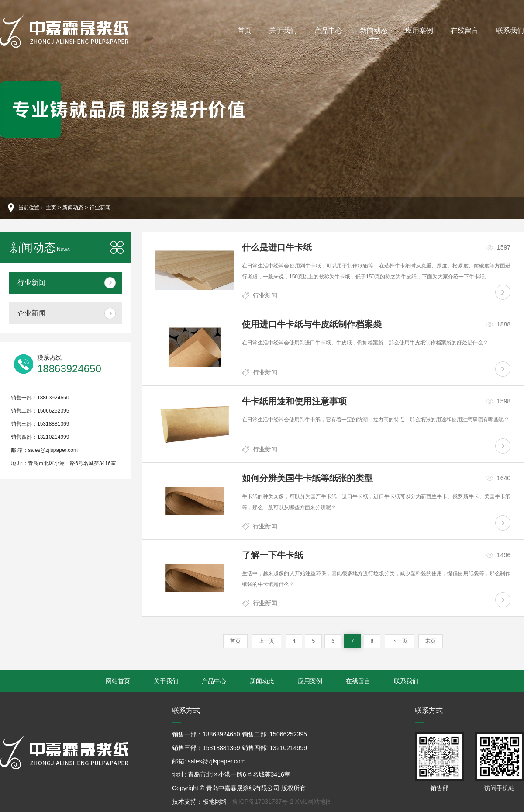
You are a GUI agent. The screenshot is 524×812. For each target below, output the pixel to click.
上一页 (266, 641)
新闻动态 (374, 33)
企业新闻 (31, 313)
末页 (431, 641)
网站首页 (118, 681)
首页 (245, 30)
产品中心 (328, 30)
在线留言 (465, 30)
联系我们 (510, 30)
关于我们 (283, 30)
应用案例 (419, 30)
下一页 (400, 641)
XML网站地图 (314, 802)
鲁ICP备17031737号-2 (263, 802)
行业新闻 (100, 208)
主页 (51, 208)
